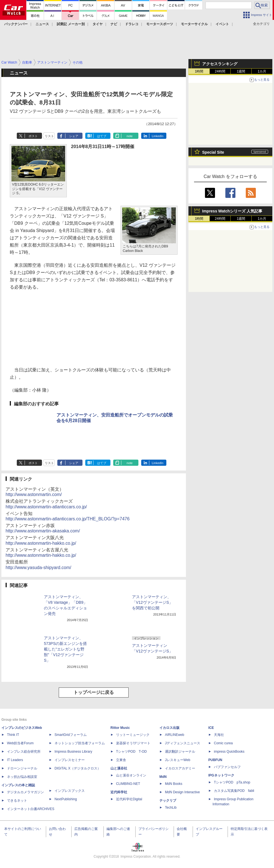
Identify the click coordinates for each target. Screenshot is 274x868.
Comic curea (223, 743)
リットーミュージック (133, 735)
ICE (211, 728)
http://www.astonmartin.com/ (34, 494)
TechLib (171, 808)
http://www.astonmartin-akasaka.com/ (43, 531)
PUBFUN (215, 760)
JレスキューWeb (178, 760)
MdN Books (174, 784)
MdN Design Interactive (182, 792)
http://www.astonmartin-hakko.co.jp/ (41, 543)
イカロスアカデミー (180, 768)
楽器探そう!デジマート (133, 743)
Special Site (213, 152)
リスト (49, 136)
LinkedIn (158, 136)
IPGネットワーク (221, 775)
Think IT (13, 735)
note (130, 136)
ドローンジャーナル (22, 768)
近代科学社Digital (129, 799)
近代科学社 (119, 792)
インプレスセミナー (70, 760)
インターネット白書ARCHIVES (31, 809)
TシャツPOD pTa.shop (232, 782)
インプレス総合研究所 (24, 752)
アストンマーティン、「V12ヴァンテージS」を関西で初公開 (152, 602)
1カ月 (262, 71)
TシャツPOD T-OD (131, 752)
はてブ (102, 136)
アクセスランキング (220, 64)
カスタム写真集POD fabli (234, 791)
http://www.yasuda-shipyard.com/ (38, 568)
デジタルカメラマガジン (25, 792)
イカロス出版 (169, 728)
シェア (74, 136)
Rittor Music (120, 728)
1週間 (241, 71)
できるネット (17, 801)
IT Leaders (15, 760)
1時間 (199, 71)
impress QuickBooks (229, 752)
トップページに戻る (94, 692)
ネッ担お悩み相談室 (22, 777)
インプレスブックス (70, 791)
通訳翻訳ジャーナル (180, 752)
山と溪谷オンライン (131, 775)
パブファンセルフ (227, 767)
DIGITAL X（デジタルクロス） (78, 768)
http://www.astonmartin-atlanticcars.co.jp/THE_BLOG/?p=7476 (68, 519)
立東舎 (121, 760)
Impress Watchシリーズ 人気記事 (232, 211)
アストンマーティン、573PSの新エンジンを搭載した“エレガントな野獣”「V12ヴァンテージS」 (65, 649)
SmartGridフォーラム (71, 735)
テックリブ (168, 801)
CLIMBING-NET (128, 784)
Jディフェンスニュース (183, 743)
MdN (163, 777)
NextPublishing (66, 799)
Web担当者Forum (20, 743)
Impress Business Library (73, 752)
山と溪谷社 (119, 768)
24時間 (220, 71)
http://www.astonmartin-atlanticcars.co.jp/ (46, 507)
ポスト (33, 136)
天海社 (219, 735)
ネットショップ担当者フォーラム (80, 743)
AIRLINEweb (175, 735)
